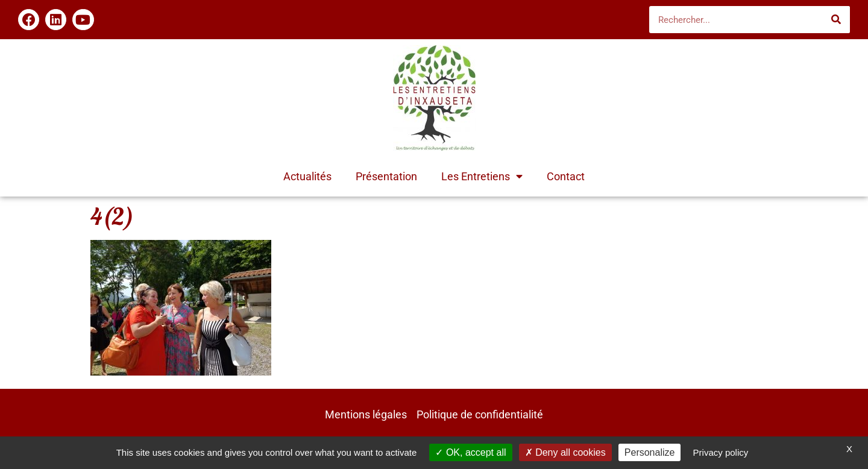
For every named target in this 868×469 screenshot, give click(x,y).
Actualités (307, 177)
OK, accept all (470, 452)
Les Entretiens (482, 177)
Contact (566, 177)
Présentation (386, 177)
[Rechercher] (836, 20)
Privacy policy (721, 452)
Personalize (650, 452)
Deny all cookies (565, 452)
